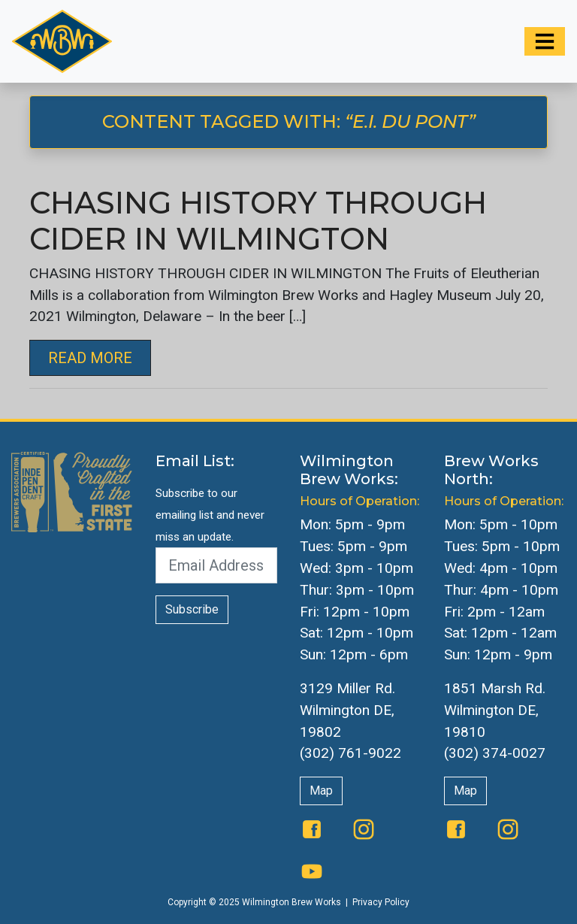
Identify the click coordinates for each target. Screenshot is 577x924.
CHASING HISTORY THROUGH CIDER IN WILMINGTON (258, 221)
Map (321, 791)
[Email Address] (216, 565)
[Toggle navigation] (545, 41)
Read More (90, 358)
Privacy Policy (381, 902)
